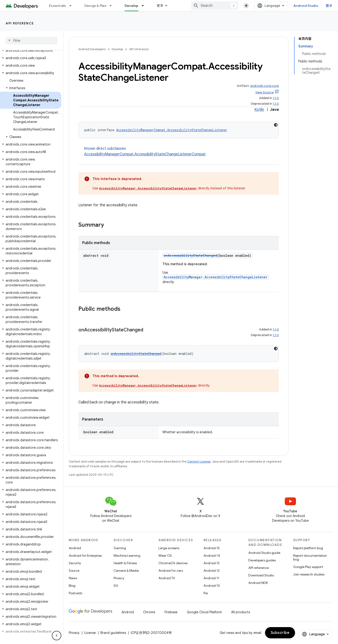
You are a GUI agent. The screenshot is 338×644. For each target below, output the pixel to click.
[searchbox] (32, 41)
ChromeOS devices (173, 563)
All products (241, 612)
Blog (72, 586)
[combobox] (215, 6)
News (73, 578)
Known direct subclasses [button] (181, 152)
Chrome (149, 612)
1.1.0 (276, 98)
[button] (31, 50)
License (90, 633)
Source (74, 571)
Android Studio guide (264, 553)
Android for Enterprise (85, 556)
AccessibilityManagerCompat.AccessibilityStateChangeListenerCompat (145, 154)
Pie (206, 593)
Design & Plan (95, 6)
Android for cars (171, 571)
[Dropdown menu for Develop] (145, 6)
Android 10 (212, 586)
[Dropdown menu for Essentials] (73, 6)
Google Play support (308, 567)
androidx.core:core (265, 86)
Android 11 (211, 578)
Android (75, 548)
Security (75, 563)
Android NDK (258, 583)
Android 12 (212, 571)
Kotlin (259, 110)
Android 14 (212, 556)
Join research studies (309, 574)
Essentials (58, 6)
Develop (117, 49)
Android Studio (306, 6)
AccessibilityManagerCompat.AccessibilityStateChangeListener (172, 130)
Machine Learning (127, 556)
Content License (199, 462)
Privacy (119, 578)
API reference (20, 23)
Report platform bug (308, 548)
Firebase (171, 612)
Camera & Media (126, 571)
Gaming (120, 548)
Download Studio (261, 575)
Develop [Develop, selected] (132, 6)
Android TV (167, 578)
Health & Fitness (125, 563)
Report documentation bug (310, 557)
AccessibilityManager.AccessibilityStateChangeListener (148, 188)
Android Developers (92, 49)
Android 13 (211, 563)
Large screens (169, 548)
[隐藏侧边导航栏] (57, 636)
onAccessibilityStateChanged (190, 255)
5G (116, 586)
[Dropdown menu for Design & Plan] (113, 6)
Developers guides (262, 560)
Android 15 (212, 548)
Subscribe (280, 633)
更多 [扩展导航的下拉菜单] (160, 6)
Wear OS (165, 556)
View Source (265, 92)
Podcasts (75, 593)
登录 (329, 6)
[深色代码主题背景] (276, 125)
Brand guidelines (113, 633)
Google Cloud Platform (204, 612)
